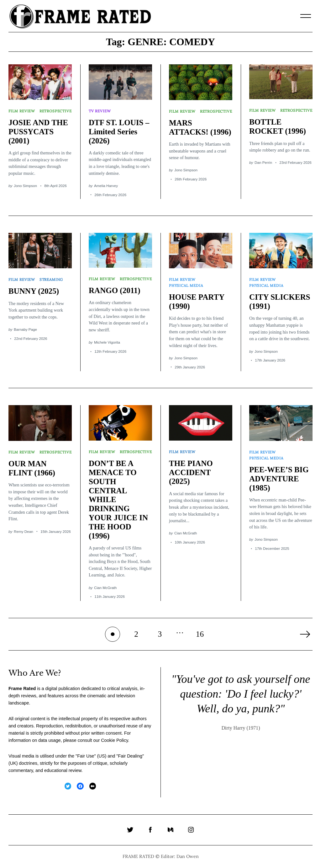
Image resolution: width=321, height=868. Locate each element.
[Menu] (306, 16)
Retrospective (56, 111)
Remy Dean (24, 531)
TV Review (100, 111)
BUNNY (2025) (34, 291)
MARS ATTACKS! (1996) (200, 127)
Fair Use (86, 756)
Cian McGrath (105, 588)
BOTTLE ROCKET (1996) (278, 126)
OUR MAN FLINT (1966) (32, 468)
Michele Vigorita (107, 342)
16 (200, 634)
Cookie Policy (114, 740)
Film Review (22, 111)
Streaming (51, 279)
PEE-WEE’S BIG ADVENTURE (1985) (279, 479)
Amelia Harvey (106, 186)
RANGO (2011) (115, 290)
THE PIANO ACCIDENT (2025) (191, 472)
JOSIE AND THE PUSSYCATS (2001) (38, 132)
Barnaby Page (25, 329)
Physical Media (186, 285)
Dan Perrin (263, 162)
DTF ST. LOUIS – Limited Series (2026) (119, 132)
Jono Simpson (25, 186)
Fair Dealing (130, 756)
